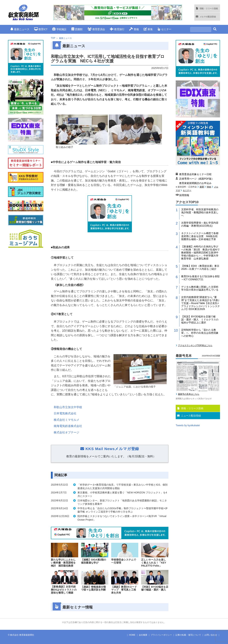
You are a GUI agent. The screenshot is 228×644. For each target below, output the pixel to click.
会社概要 (143, 635)
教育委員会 (96, 29)
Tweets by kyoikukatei (188, 425)
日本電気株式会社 (65, 413)
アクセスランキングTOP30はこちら (195, 345)
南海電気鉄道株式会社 (68, 426)
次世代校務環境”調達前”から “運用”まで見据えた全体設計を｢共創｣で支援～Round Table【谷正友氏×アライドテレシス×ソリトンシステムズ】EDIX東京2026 (201, 303)
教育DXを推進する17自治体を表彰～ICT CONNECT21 (200, 278)
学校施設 (59, 29)
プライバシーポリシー (161, 635)
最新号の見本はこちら (189, 394)
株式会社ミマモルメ (66, 420)
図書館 (77, 29)
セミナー (164, 29)
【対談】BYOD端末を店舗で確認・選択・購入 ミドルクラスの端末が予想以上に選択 (200, 320)
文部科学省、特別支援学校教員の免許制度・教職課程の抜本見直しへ (200, 212)
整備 (134, 29)
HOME (132, 635)
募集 (148, 29)
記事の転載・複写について (188, 635)
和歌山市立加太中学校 (68, 407)
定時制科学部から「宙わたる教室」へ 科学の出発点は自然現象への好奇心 (200, 333)
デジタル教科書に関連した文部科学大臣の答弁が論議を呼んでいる (200, 288)
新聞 (202, 187)
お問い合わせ (211, 635)
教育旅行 (117, 29)
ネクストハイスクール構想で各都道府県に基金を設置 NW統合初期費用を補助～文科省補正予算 (200, 236)
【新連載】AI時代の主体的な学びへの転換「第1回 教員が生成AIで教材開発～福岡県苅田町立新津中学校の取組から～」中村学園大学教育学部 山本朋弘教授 (200, 252)
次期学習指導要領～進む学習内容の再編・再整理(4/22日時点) (200, 224)
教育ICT (41, 29)
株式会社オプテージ (66, 432)
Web (209, 187)
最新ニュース (20, 29)
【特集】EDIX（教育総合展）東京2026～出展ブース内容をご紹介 (200, 267)
